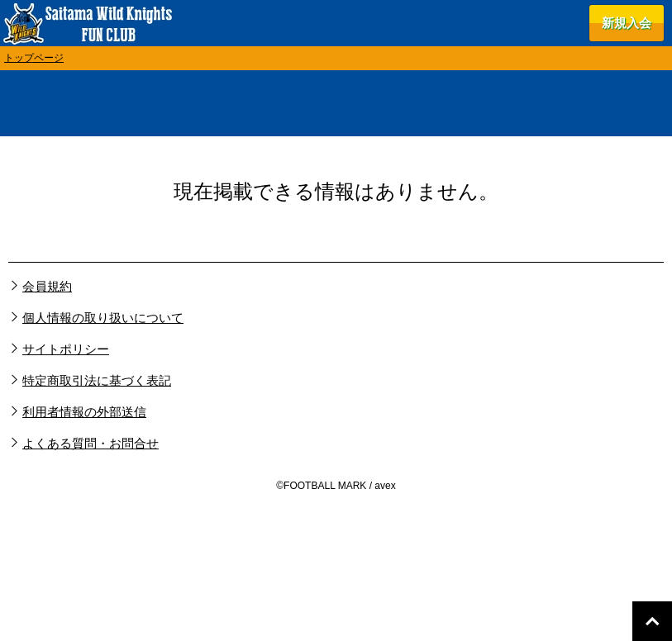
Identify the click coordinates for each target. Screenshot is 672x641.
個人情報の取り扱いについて (103, 318)
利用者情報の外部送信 (84, 412)
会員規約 (47, 286)
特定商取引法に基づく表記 (97, 380)
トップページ (34, 58)
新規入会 (627, 23)
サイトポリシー (66, 349)
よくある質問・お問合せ (91, 443)
